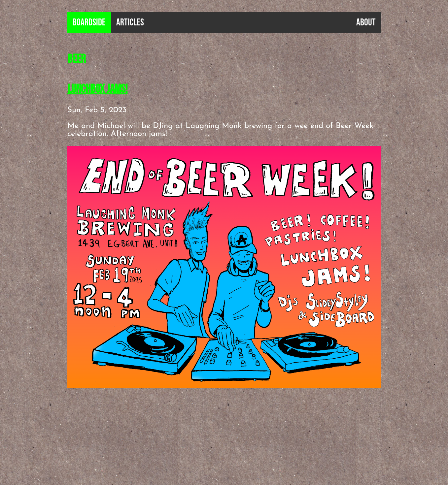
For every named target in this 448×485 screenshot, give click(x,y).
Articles (130, 23)
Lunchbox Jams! (98, 89)
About (366, 23)
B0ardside (89, 23)
